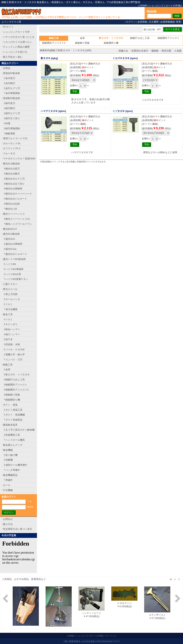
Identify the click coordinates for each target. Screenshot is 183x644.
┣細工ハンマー (11, 334)
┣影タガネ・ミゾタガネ (16, 374)
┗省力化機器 (10, 309)
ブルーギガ (9, 153)
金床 (82, 38)
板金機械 (8, 450)
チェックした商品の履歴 (16, 47)
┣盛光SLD (9, 239)
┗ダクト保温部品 (13, 420)
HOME (144, 6)
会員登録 (142, 22)
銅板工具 (8, 365)
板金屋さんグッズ (13, 445)
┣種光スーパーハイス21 (16, 219)
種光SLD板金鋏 (11, 164)
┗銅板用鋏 (9, 133)
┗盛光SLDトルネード (15, 254)
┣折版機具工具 (11, 435)
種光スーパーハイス (14, 214)
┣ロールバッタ (11, 299)
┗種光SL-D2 (10, 209)
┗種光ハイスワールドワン (18, 224)
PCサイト (8, 27)
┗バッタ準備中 (11, 470)
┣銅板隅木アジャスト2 (16, 390)
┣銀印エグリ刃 (11, 113)
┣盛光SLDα (10, 249)
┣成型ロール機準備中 (15, 465)
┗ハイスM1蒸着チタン (16, 279)
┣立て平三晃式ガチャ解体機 (19, 430)
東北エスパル (10, 289)
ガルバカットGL (12, 143)
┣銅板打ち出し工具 (14, 380)
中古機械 (8, 490)
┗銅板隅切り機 (11, 400)
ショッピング (156, 6)
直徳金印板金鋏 (11, 73)
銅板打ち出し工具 (140, 38)
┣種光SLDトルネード (15, 199)
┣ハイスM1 (10, 264)
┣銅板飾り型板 (11, 395)
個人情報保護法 (72, 641)
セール (7, 485)
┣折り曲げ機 (10, 455)
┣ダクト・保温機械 (14, 415)
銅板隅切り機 (111, 43)
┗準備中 (8, 480)
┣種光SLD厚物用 (13, 189)
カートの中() (173, 6)
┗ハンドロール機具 (14, 440)
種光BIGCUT (10, 229)
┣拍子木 (8, 339)
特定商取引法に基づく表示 (18, 529)
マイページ (110, 636)
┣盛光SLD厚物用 (13, 244)
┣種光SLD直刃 (11, 169)
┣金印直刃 (9, 78)
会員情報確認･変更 (171, 22)
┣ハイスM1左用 (12, 274)
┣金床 (7, 369)
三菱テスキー (10, 284)
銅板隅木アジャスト (169, 38)
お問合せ (8, 519)
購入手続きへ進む (13, 57)
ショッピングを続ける (15, 52)
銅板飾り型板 (82, 43)
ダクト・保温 (10, 405)
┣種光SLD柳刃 (11, 174)
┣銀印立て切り (11, 118)
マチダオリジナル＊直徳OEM (19, 159)
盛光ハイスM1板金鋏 (14, 259)
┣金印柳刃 (9, 83)
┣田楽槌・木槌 (11, 344)
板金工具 (8, 314)
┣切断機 (8, 460)
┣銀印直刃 (9, 103)
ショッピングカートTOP (16, 32)
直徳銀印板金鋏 (11, 98)
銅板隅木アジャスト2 (54, 43)
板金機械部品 (10, 475)
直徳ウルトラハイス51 (15, 138)
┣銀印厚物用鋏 (11, 128)
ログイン (131, 22)
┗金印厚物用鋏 (11, 93)
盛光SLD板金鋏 (11, 234)
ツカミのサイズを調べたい (18, 42)
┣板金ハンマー (11, 329)
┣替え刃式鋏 (10, 294)
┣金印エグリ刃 (11, 88)
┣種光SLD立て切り (14, 184)
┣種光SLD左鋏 (11, 204)
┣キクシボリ (10, 324)
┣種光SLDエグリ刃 (14, 179)
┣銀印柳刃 (9, 108)
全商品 (7, 68)
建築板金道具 (10, 425)
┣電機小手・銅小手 (14, 355)
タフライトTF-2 (12, 148)
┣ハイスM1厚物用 (13, 269)
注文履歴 (154, 22)
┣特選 (7, 123)
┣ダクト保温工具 (13, 410)
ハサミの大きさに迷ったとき (19, 37)
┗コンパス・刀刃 (13, 360)
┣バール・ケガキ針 (14, 349)
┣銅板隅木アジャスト (15, 385)
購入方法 (8, 524)
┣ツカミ (8, 304)
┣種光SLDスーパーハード (17, 194)
